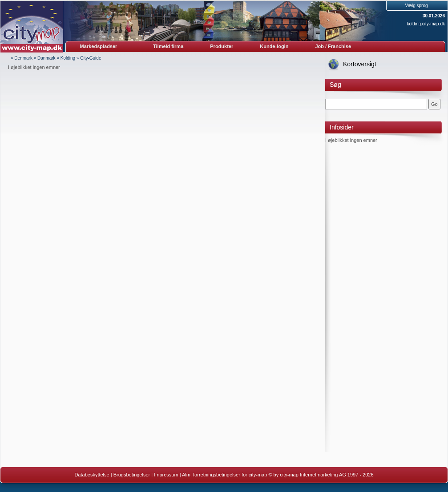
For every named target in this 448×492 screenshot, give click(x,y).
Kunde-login (274, 46)
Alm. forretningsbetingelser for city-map (224, 475)
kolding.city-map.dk (426, 24)
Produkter (222, 46)
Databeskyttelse (92, 475)
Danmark (46, 58)
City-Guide (91, 58)
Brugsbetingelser (132, 475)
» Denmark (22, 58)
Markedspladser (99, 46)
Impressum (166, 475)
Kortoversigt (360, 64)
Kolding (68, 58)
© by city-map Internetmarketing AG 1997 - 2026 (321, 475)
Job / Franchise (333, 46)
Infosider (342, 127)
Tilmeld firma (168, 46)
